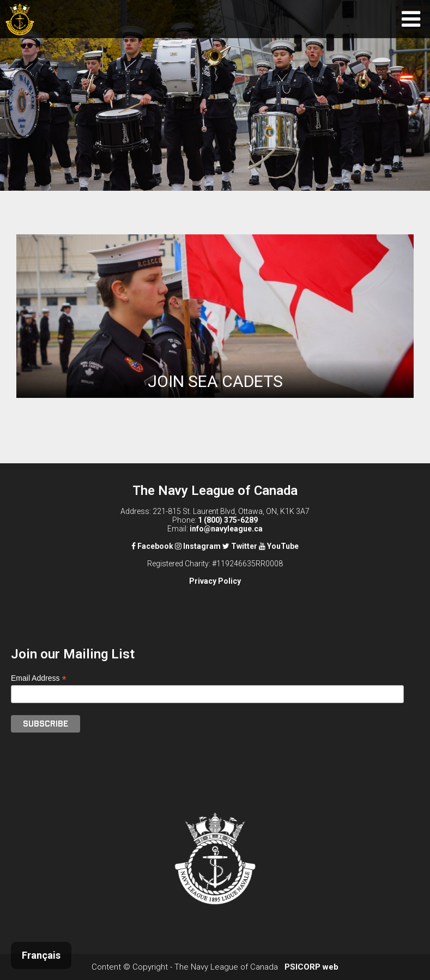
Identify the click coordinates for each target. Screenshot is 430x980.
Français (41, 955)
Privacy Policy (215, 581)
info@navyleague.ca (226, 529)
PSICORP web (311, 967)
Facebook (152, 546)
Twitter (240, 546)
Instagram (198, 546)
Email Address (39, 678)
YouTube (279, 546)
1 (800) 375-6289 (228, 520)
